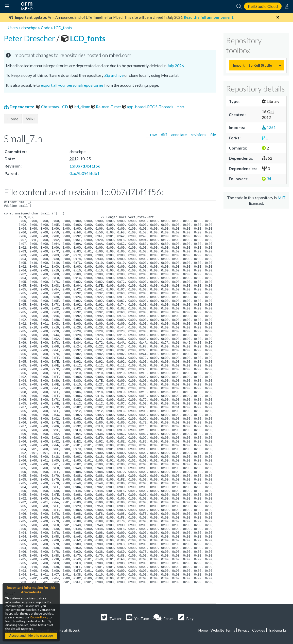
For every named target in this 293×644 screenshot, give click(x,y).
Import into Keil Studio (253, 65)
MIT (282, 198)
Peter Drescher (30, 38)
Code (46, 27)
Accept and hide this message (31, 636)
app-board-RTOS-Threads (148, 107)
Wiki (30, 119)
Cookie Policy (39, 617)
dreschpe (29, 27)
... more (179, 107)
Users (13, 27)
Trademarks (277, 630)
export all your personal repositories (72, 85)
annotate (179, 134)
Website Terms (223, 630)
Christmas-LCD (53, 107)
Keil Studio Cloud (263, 6)
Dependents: (19, 107)
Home (13, 119)
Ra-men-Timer (107, 107)
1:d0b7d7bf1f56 (85, 166)
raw (153, 134)
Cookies (259, 630)
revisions (199, 134)
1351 (269, 127)
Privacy (244, 630)
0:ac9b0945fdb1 (84, 173)
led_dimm (80, 107)
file (213, 134)
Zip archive (114, 75)
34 (266, 179)
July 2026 (176, 66)
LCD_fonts (63, 27)
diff (164, 134)
